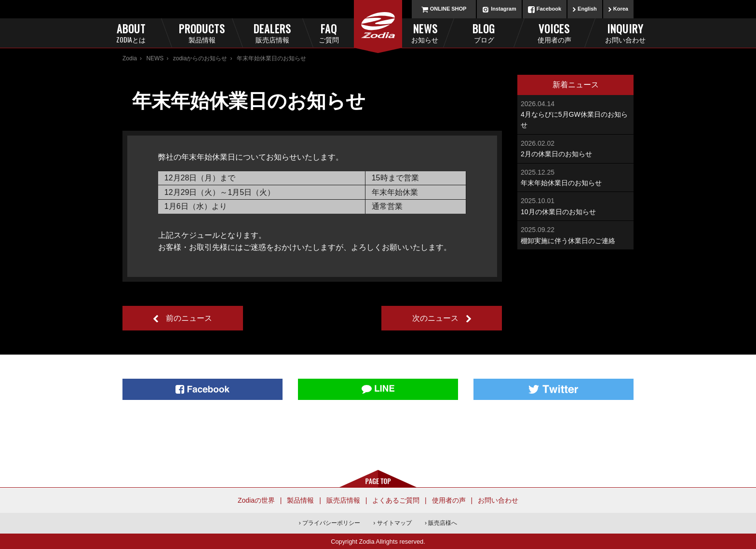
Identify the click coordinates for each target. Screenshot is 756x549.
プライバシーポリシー (331, 523)
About (131, 33)
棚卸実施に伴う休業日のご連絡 (575, 234)
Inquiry (625, 33)
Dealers (272, 33)
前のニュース (189, 318)
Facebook (549, 9)
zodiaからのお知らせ (200, 58)
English (587, 9)
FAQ (345, 33)
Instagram (504, 9)
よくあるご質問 (396, 500)
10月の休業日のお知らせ (575, 205)
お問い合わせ (498, 500)
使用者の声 (449, 500)
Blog (484, 33)
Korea (621, 9)
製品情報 (300, 500)
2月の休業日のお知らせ (575, 148)
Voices (554, 33)
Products (202, 33)
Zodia (130, 58)
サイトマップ (394, 523)
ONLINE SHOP (448, 9)
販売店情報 (343, 500)
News (412, 33)
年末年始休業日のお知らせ (575, 177)
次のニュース (435, 318)
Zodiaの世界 (256, 500)
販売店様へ (443, 523)
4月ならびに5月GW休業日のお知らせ (575, 114)
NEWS (155, 58)
